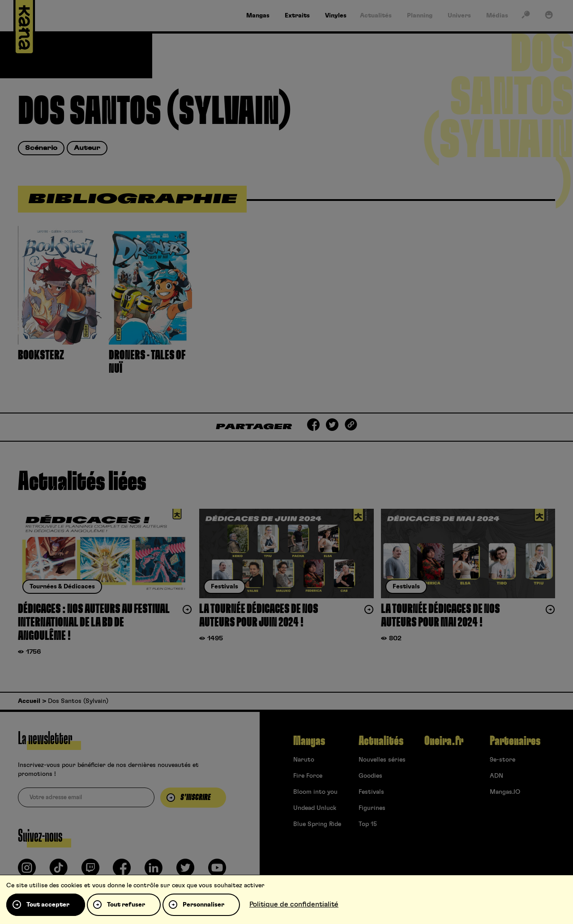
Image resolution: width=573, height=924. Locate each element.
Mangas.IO (505, 792)
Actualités (381, 741)
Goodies (370, 776)
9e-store (502, 760)
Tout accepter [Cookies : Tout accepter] (48, 905)
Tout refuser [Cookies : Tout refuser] (126, 905)
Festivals (371, 792)
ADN (496, 776)
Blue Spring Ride (317, 824)
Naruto (304, 760)
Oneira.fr (444, 741)
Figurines (372, 808)
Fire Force (308, 776)
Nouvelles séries (382, 760)
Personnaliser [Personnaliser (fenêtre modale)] (203, 905)
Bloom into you (315, 792)
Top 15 (368, 824)
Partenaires (515, 741)
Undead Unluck (315, 808)
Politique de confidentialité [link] (294, 904)
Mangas (309, 741)
